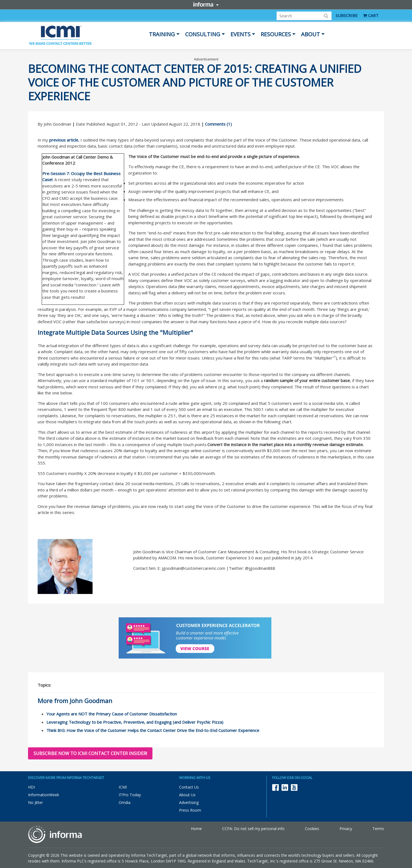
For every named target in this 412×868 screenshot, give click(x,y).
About (311, 34)
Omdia (125, 802)
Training (162, 34)
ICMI (123, 787)
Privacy (346, 829)
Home (196, 829)
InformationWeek (44, 795)
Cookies (312, 829)
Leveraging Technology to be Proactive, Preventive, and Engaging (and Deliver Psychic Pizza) (135, 722)
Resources (276, 34)
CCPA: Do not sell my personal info (253, 829)
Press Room (190, 810)
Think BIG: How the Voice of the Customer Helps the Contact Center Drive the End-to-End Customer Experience (153, 730)
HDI (31, 787)
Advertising (189, 802)
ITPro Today (130, 795)
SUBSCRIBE (347, 15)
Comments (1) (218, 124)
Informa (206, 4)
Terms (378, 829)
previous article (64, 140)
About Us (187, 795)
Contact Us (189, 787)
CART (371, 15)
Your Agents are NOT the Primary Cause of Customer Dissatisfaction (112, 714)
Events (240, 34)
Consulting (203, 34)
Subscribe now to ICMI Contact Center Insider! (90, 753)
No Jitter (35, 802)
